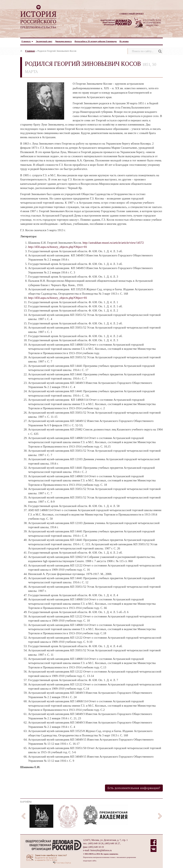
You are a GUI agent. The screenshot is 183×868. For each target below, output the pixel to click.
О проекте (27, 41)
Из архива (124, 41)
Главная (30, 51)
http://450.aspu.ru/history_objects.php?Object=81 (58, 247)
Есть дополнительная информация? (134, 788)
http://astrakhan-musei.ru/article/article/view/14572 (113, 243)
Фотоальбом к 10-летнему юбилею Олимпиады (96, 41)
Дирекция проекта (63, 41)
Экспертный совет (44, 41)
